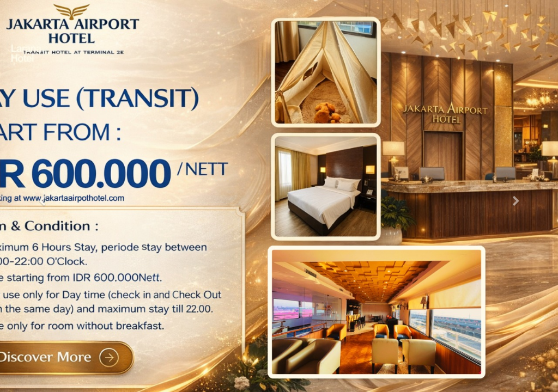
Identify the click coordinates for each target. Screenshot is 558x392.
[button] (42, 196)
